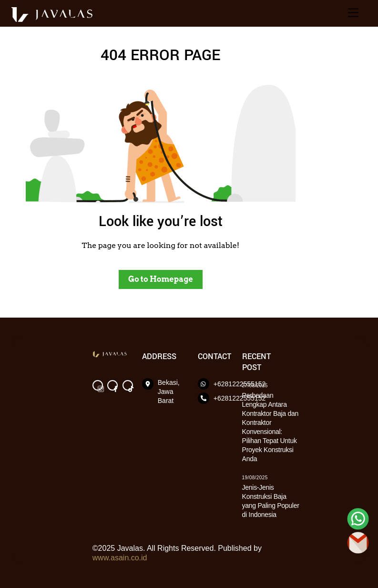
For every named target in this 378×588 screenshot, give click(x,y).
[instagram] (98, 385)
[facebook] (112, 385)
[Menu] (353, 13)
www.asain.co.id (120, 558)
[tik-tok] (128, 385)
